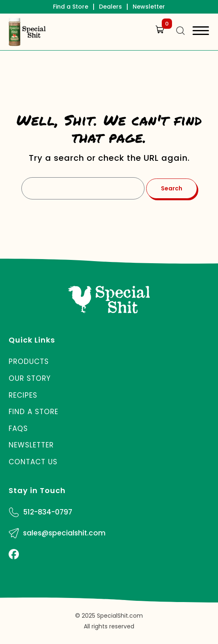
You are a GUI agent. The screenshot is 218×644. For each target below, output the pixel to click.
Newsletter (149, 7)
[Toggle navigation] (201, 32)
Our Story (30, 378)
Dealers (110, 7)
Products (29, 361)
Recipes (23, 395)
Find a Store (71, 7)
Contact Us (33, 462)
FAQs (18, 429)
